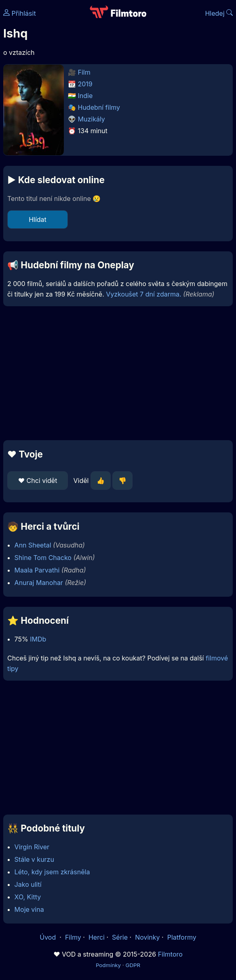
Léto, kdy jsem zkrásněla (52, 872)
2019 (85, 84)
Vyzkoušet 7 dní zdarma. (143, 294)
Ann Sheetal (33, 545)
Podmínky (108, 965)
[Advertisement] (118, 373)
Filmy (73, 937)
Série (120, 937)
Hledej (219, 13)
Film (84, 72)
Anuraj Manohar (39, 583)
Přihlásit (20, 13)
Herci (97, 937)
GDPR (133, 965)
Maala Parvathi (37, 570)
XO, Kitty (28, 897)
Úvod (48, 937)
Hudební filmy (99, 107)
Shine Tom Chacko (43, 558)
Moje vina (29, 909)
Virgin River (32, 847)
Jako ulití (28, 884)
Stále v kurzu (34, 859)
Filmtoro (170, 954)
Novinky (147, 937)
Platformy (182, 937)
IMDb (38, 639)
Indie (85, 96)
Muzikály (92, 119)
